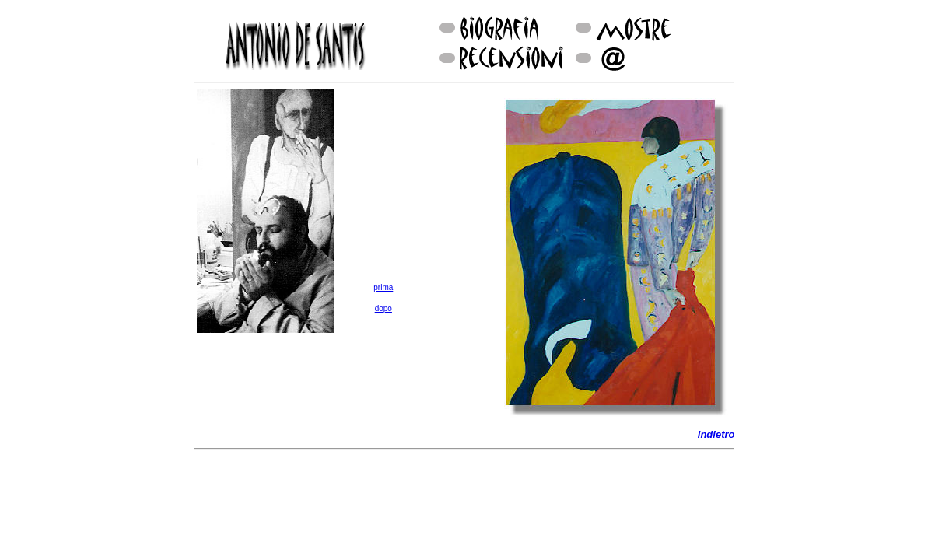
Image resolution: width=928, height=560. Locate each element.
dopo (383, 308)
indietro (716, 434)
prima (383, 287)
